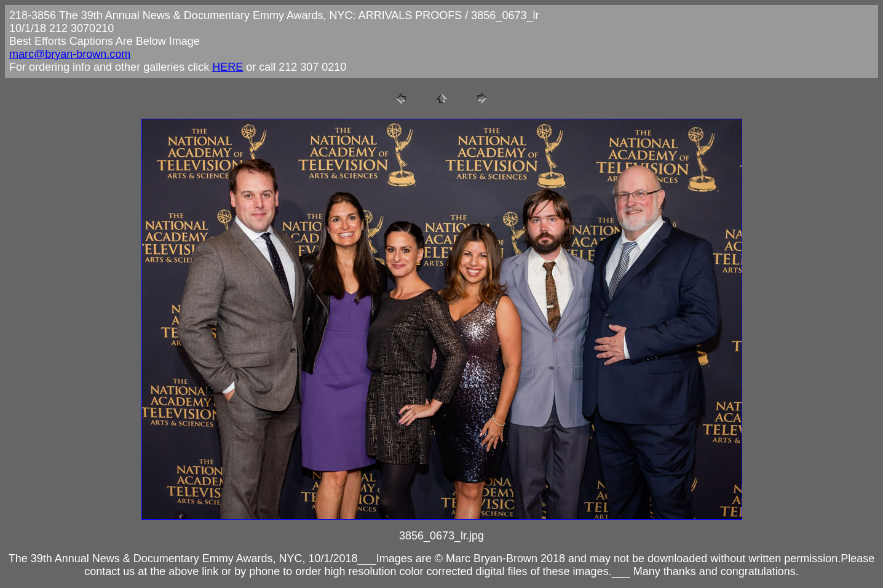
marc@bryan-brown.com (70, 54)
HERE (228, 67)
